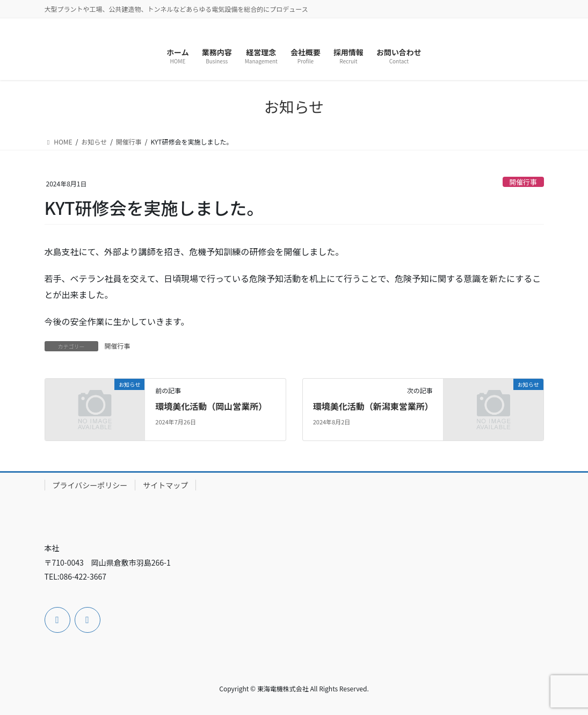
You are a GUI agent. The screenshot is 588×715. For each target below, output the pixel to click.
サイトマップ (165, 485)
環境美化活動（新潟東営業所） (373, 406)
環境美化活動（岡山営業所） (211, 406)
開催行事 (523, 182)
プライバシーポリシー (90, 485)
